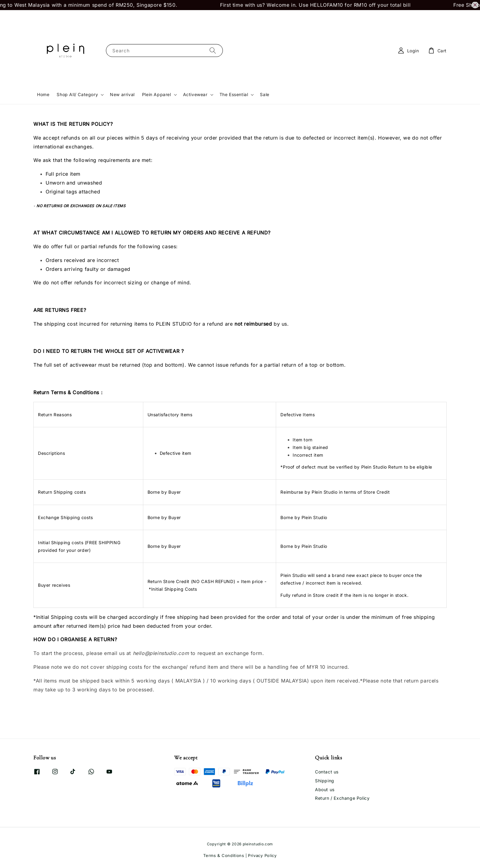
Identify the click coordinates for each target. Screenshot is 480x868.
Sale (264, 94)
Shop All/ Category (77, 94)
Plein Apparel (157, 94)
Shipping (325, 781)
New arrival (122, 94)
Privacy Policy (262, 855)
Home (43, 94)
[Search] (213, 50)
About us (325, 789)
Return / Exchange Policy (342, 798)
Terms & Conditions (224, 855)
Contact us (327, 772)
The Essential (234, 94)
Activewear (195, 94)
